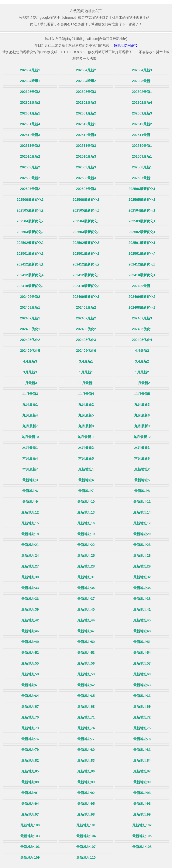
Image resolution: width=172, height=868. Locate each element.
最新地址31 (86, 577)
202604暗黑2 (86, 81)
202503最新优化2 (30, 232)
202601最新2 (86, 113)
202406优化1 (30, 329)
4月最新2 (142, 351)
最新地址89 (86, 782)
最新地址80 (86, 750)
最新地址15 (30, 523)
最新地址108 (142, 847)
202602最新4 (142, 103)
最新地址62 (86, 685)
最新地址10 (86, 502)
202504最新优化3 (86, 221)
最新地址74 (86, 728)
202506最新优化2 (30, 200)
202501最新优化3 (86, 254)
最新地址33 (30, 588)
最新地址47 (86, 631)
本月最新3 (142, 448)
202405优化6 (86, 351)
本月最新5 (86, 459)
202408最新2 (86, 307)
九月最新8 (86, 426)
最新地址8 (142, 491)
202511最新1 (142, 135)
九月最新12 (142, 437)
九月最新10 (30, 437)
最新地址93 (142, 793)
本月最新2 (86, 448)
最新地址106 (30, 847)
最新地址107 (86, 847)
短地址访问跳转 (126, 45)
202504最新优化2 (30, 221)
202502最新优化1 (142, 232)
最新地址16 (86, 523)
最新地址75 (142, 728)
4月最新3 (30, 361)
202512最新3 (30, 135)
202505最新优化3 (86, 210)
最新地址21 (30, 545)
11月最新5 (142, 394)
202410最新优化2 (30, 286)
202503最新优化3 (86, 232)
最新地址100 (30, 825)
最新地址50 (86, 642)
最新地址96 (142, 804)
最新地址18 (30, 534)
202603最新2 (30, 92)
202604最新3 (142, 70)
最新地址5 (142, 480)
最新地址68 (86, 707)
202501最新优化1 (142, 243)
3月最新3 (30, 372)
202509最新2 (30, 167)
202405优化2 (30, 340)
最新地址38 (142, 599)
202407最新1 (30, 318)
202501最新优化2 (30, 254)
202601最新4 (30, 124)
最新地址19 (86, 534)
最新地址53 (86, 653)
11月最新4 (86, 394)
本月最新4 (30, 459)
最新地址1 (86, 469)
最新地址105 (142, 836)
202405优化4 (142, 340)
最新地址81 (142, 750)
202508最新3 (86, 178)
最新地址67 (30, 707)
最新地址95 (86, 804)
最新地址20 (142, 534)
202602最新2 (30, 103)
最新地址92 (86, 793)
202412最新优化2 (86, 264)
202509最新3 (86, 167)
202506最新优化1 (142, 189)
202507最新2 (30, 189)
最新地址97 (30, 814)
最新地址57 (142, 663)
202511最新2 (30, 146)
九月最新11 (86, 437)
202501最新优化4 (142, 254)
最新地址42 (30, 620)
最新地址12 (30, 512)
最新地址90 (142, 782)
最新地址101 (86, 825)
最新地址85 (30, 771)
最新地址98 (86, 814)
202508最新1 (142, 167)
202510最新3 (86, 156)
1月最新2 (142, 372)
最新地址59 (86, 674)
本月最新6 (142, 459)
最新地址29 (142, 566)
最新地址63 (142, 685)
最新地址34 (86, 588)
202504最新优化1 (142, 210)
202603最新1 (142, 81)
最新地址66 (142, 696)
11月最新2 (142, 383)
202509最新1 (142, 156)
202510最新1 (142, 146)
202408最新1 (30, 307)
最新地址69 (142, 707)
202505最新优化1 (142, 200)
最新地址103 (30, 836)
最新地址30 (30, 577)
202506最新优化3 (86, 200)
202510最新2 (30, 156)
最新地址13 (86, 512)
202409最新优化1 (86, 297)
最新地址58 (30, 674)
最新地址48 (142, 631)
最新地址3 (30, 480)
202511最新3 (86, 146)
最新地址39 (30, 610)
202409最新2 (30, 297)
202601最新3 (142, 113)
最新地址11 (142, 502)
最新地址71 (86, 717)
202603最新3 (86, 92)
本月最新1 (30, 448)
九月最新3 (142, 405)
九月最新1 (30, 405)
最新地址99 (142, 814)
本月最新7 (30, 469)
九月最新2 (86, 405)
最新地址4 (86, 480)
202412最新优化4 (30, 275)
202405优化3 (86, 340)
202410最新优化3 (86, 286)
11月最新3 (30, 394)
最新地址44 (86, 620)
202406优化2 (86, 329)
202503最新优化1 (142, 221)
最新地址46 (30, 631)
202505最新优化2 (30, 210)
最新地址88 (30, 782)
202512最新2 (142, 124)
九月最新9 (142, 426)
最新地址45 (142, 620)
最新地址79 (30, 750)
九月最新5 (86, 415)
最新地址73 (30, 728)
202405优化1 (142, 329)
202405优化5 (30, 351)
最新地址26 (142, 556)
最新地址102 (142, 825)
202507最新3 (86, 189)
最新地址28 (86, 566)
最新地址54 (142, 653)
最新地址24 (30, 556)
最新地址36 (30, 599)
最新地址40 (86, 610)
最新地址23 (142, 545)
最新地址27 (30, 566)
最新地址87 (142, 771)
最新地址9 (30, 502)
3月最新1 (86, 361)
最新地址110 (86, 858)
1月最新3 (30, 383)
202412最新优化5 (86, 275)
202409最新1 (142, 286)
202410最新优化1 (142, 275)
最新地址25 (86, 556)
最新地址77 (86, 739)
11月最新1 (86, 383)
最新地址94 (30, 804)
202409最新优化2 (142, 297)
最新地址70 (30, 717)
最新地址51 (142, 642)
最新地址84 (142, 761)
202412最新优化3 (142, 264)
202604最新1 (30, 70)
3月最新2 (142, 361)
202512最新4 (86, 135)
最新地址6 (30, 491)
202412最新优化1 (30, 264)
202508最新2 (30, 178)
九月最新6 (142, 415)
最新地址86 (86, 771)
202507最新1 (142, 178)
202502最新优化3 (86, 243)
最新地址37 (86, 599)
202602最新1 (142, 92)
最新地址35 (142, 588)
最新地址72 (142, 717)
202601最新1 (30, 113)
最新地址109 (30, 858)
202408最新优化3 (142, 307)
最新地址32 (142, 577)
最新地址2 (142, 469)
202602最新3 (86, 103)
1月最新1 (86, 372)
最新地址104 (86, 836)
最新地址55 (30, 663)
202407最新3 (142, 318)
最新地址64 (30, 696)
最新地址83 (86, 761)
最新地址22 (86, 545)
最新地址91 (30, 793)
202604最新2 (86, 70)
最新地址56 (86, 663)
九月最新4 (30, 415)
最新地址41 (142, 610)
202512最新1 (86, 124)
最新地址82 (30, 761)
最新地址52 (30, 653)
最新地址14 (142, 512)
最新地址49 (30, 642)
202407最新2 (86, 318)
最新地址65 (86, 696)
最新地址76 (30, 739)
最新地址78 (142, 739)
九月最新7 (30, 426)
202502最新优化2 (30, 243)
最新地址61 (30, 685)
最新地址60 (142, 674)
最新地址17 (142, 523)
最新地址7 (86, 491)
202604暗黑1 (30, 81)
